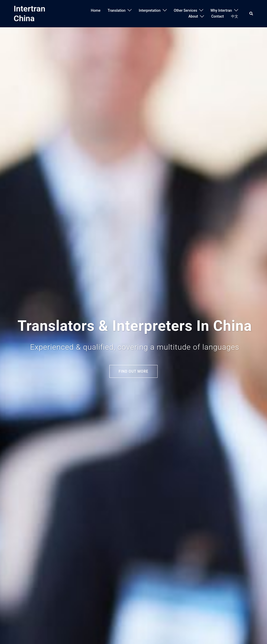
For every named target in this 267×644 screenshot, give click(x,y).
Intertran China (30, 14)
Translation (117, 10)
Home (96, 10)
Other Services (186, 10)
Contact (217, 16)
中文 (235, 16)
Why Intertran (221, 10)
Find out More (133, 371)
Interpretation (150, 10)
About (193, 16)
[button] (251, 14)
